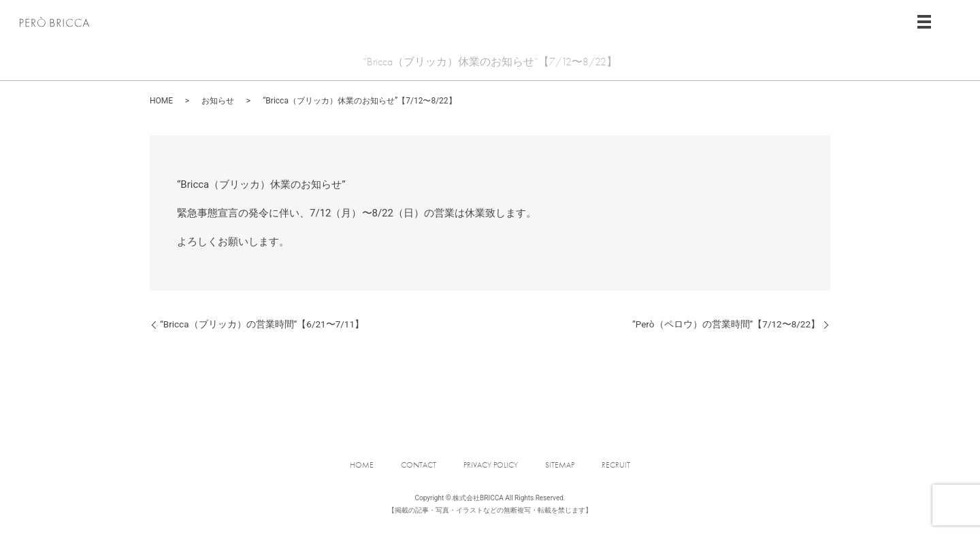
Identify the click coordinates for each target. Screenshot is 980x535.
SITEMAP (560, 465)
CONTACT (419, 465)
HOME (161, 101)
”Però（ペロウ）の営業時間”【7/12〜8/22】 (726, 324)
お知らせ (218, 101)
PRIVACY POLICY (491, 465)
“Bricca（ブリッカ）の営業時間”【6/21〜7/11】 (262, 324)
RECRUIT (616, 465)
